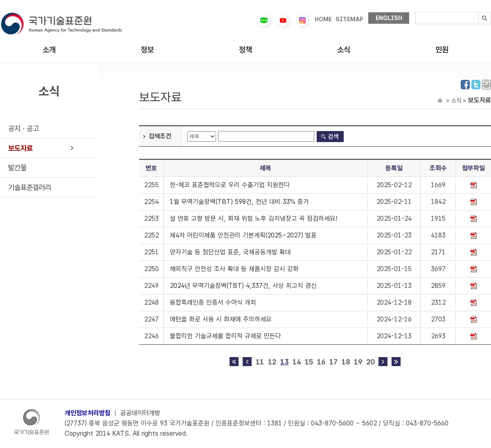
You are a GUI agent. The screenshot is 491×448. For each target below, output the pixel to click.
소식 (344, 50)
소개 (49, 50)
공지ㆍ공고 (24, 128)
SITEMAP (349, 19)
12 (272, 362)
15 (309, 362)
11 (260, 362)
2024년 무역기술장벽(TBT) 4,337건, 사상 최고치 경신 (243, 286)
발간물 (17, 168)
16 (321, 362)
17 (333, 362)
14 (297, 362)
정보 (147, 50)
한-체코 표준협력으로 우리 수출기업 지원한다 (230, 185)
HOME (323, 19)
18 (346, 362)
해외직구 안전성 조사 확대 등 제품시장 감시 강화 (234, 269)
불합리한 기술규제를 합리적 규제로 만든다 (225, 336)
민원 (442, 50)
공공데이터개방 (140, 413)
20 (370, 362)
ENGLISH (389, 18)
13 (284, 362)
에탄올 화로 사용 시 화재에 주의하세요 (221, 319)
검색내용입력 (416, 12)
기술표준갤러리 (30, 187)
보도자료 (20, 148)
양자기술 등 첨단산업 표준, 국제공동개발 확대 (230, 252)
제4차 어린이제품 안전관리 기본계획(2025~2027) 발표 (243, 235)
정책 (245, 50)
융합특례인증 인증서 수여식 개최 (213, 302)
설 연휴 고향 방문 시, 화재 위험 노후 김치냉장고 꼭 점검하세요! (253, 218)
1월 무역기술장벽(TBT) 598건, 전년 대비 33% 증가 (239, 202)
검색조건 (160, 136)
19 (358, 362)
